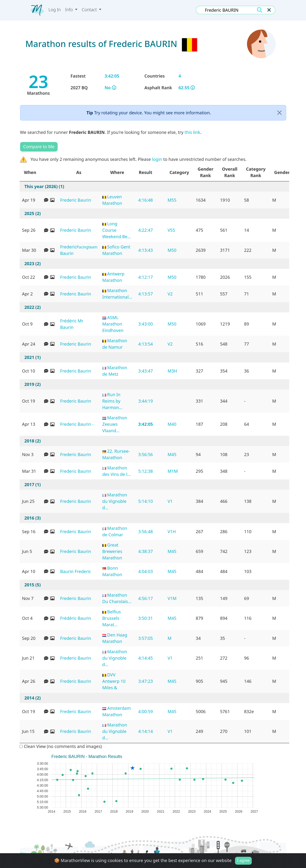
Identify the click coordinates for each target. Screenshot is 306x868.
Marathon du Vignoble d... (115, 501)
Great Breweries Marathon (112, 551)
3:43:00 (145, 324)
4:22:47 (145, 230)
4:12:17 (145, 277)
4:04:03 (145, 571)
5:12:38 (145, 471)
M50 (172, 250)
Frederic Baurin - (77, 424)
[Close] (279, 113)
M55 (172, 200)
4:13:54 (145, 344)
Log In (55, 10)
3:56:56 (145, 454)
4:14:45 (145, 658)
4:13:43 (145, 250)
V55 (171, 230)
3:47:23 (145, 681)
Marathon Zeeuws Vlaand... (115, 424)
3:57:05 (145, 638)
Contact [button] (90, 10)
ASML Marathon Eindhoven (113, 324)
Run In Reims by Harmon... (112, 401)
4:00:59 (145, 711)
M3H (172, 371)
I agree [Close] (243, 860)
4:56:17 (145, 598)
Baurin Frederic (76, 571)
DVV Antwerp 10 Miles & (114, 681)
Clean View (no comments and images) (61, 746)
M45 (172, 454)
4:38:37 (145, 551)
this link (192, 132)
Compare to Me (39, 147)
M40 (172, 424)
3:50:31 (145, 618)
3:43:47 (145, 371)
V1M (172, 598)
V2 (170, 294)
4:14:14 (145, 731)
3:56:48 (145, 531)
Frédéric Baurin (76, 618)
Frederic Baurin (76, 200)
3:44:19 (145, 401)
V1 (170, 501)
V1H (172, 531)
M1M (173, 471)
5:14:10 (145, 501)
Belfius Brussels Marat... (112, 618)
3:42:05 (146, 424)
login (157, 159)
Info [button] (69, 10)
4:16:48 (145, 200)
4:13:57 (145, 294)
